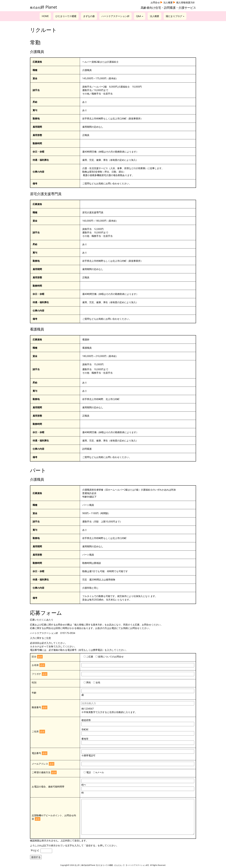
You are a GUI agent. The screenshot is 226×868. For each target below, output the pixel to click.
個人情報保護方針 (186, 2)
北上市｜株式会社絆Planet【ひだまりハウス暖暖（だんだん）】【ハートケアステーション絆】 (112, 865)
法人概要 (168, 2)
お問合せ (155, 2)
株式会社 (43, 7)
